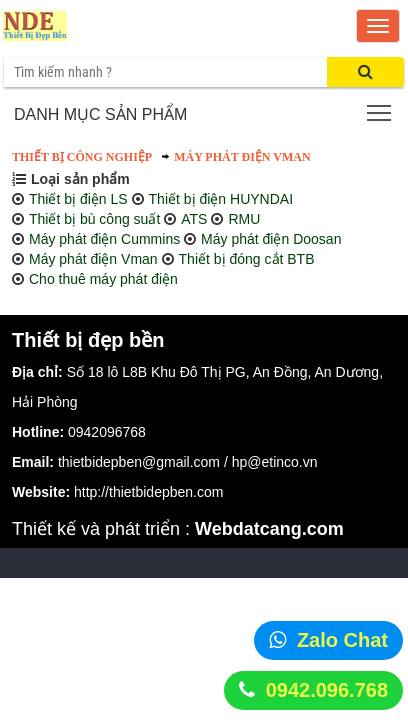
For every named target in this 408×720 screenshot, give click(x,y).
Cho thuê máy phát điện (103, 279)
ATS (194, 219)
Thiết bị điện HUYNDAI (221, 199)
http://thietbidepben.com (148, 492)
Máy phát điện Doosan (271, 239)
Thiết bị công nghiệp (82, 157)
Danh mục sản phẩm (100, 114)
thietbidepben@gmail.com (139, 462)
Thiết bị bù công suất (94, 219)
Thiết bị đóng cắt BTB (247, 259)
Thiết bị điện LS (78, 199)
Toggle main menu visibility (380, 107)
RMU (244, 219)
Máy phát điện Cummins (104, 239)
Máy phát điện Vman (242, 157)
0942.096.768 (327, 690)
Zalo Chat (342, 640)
